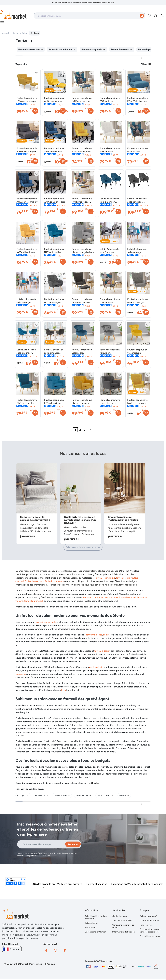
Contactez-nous (120, 917)
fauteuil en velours (34, 583)
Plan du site (52, 965)
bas (100, 636)
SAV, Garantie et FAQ (122, 922)
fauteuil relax (123, 579)
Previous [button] (143, 59)
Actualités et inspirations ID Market (96, 919)
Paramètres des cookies (151, 938)
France (12, 951)
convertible (92, 636)
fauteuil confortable (46, 623)
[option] (83, 3)
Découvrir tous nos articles (83, 549)
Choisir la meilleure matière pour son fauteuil (124, 520)
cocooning (21, 675)
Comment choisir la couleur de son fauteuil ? (35, 520)
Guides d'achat (91, 924)
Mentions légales (37, 965)
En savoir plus (27, 537)
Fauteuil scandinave (105, 579)
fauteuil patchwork (54, 583)
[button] (156, 16)
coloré (106, 636)
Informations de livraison (124, 933)
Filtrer (146, 66)
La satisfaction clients (149, 922)
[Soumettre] (142, 16)
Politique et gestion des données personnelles (150, 932)
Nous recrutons (147, 926)
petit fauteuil (96, 668)
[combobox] (89, 16)
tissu (63, 692)
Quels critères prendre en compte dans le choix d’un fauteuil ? (80, 521)
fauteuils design (102, 652)
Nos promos (90, 929)
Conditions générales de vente (123, 928)
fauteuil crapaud (127, 599)
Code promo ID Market (95, 933)
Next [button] (149, 59)
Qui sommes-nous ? (148, 917)
